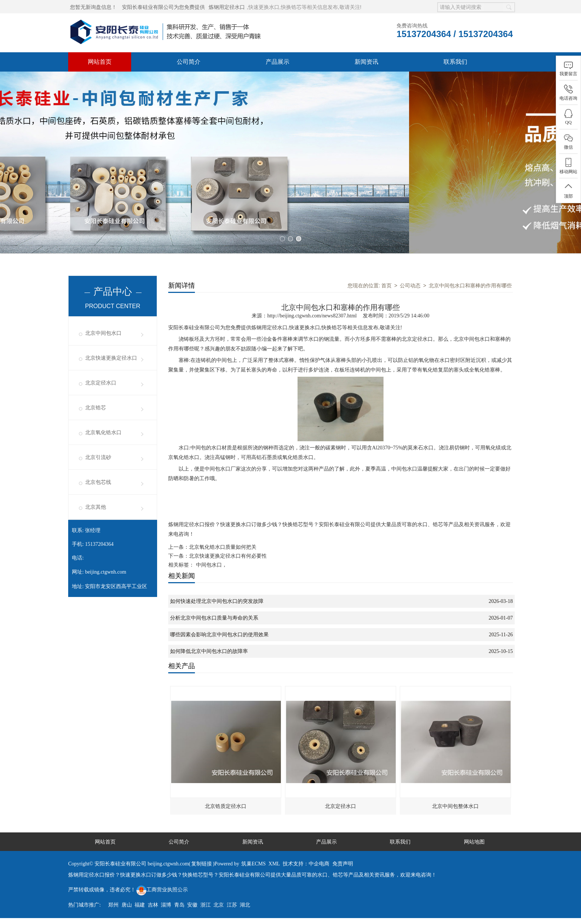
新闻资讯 (366, 62)
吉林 (153, 905)
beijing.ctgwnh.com (105, 572)
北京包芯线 (98, 482)
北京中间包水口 (103, 333)
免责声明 (343, 864)
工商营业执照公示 (162, 890)
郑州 (113, 905)
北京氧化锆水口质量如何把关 (223, 547)
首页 (386, 286)
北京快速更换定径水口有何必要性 (228, 556)
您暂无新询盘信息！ (93, 7)
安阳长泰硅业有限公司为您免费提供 (163, 7)
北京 (219, 905)
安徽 (192, 905)
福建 (140, 905)
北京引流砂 (98, 457)
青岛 (179, 905)
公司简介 (189, 62)
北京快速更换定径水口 (111, 358)
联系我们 (455, 62)
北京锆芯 (96, 408)
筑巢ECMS (253, 864)
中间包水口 (209, 565)
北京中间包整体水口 (455, 806)
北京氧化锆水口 (103, 433)
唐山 (127, 905)
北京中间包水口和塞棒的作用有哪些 (470, 286)
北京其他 (96, 507)
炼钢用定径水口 (227, 7)
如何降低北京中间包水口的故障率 (209, 651)
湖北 (245, 905)
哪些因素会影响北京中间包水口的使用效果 (219, 635)
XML (274, 864)
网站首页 (100, 62)
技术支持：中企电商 (306, 864)
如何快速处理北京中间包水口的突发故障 (217, 601)
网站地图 (474, 842)
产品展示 (278, 62)
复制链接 (202, 864)
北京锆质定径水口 (226, 806)
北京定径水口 (101, 383)
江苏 (232, 905)
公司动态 (410, 286)
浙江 (206, 905)
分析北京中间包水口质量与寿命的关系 (214, 618)
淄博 (166, 905)
